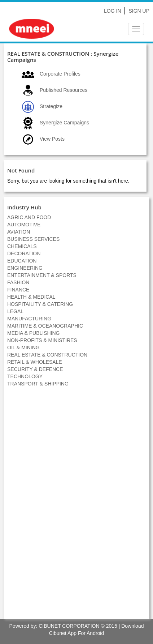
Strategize (51, 106)
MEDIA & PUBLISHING (33, 333)
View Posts (52, 139)
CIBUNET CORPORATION (69, 626)
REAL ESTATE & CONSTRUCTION (47, 355)
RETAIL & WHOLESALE (35, 362)
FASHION (18, 282)
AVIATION (19, 232)
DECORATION (24, 253)
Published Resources (64, 90)
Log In (112, 11)
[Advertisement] (76, 507)
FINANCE (18, 290)
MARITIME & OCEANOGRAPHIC (45, 326)
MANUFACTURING (29, 319)
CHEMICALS (22, 246)
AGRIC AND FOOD (29, 217)
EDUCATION (22, 261)
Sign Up (139, 11)
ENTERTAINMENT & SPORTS (42, 275)
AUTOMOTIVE (24, 225)
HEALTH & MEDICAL (31, 297)
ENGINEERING (25, 268)
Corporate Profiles (60, 74)
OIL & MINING (23, 347)
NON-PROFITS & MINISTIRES (42, 340)
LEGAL (15, 311)
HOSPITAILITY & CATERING (40, 304)
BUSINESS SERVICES (33, 239)
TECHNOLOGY (25, 376)
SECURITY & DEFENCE (35, 369)
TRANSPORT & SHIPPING (38, 384)
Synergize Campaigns (64, 123)
